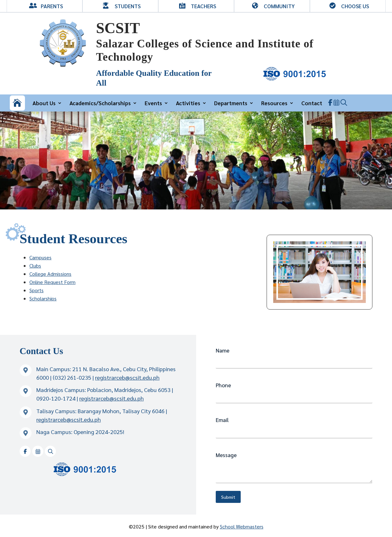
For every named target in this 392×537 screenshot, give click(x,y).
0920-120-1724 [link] (56, 398)
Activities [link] (188, 103)
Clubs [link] (35, 265)
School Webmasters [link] (242, 526)
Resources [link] (274, 103)
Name (223, 350)
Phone (223, 385)
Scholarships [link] (43, 298)
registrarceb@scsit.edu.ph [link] (127, 377)
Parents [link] (52, 6)
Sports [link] (36, 290)
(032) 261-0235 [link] (72, 377)
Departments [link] (231, 103)
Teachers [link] (203, 6)
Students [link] (128, 6)
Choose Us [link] (355, 6)
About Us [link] (44, 103)
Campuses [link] (40, 257)
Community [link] (279, 6)
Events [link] (153, 103)
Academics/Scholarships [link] (100, 103)
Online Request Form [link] (52, 282)
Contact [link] (312, 103)
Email (222, 420)
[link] (63, 65)
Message (226, 455)
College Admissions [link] (50, 274)
